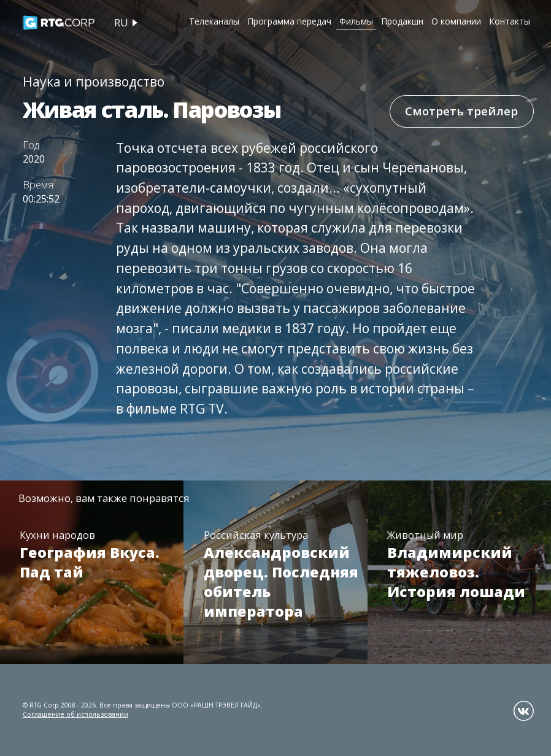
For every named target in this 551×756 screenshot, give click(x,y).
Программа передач (289, 21)
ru (121, 23)
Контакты (510, 21)
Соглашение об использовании (75, 714)
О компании (456, 21)
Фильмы (356, 21)
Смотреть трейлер (461, 111)
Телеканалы (214, 21)
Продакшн (402, 21)
